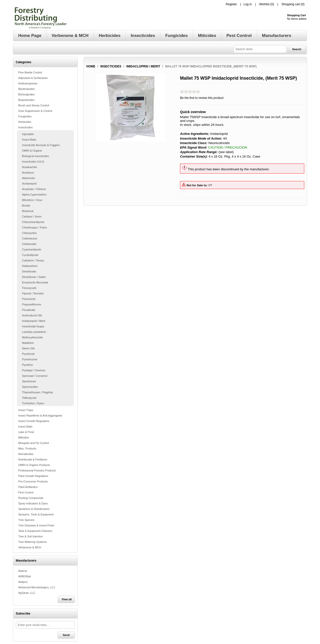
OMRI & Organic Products (34, 465)
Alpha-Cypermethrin (34, 195)
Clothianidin (29, 244)
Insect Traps (26, 410)
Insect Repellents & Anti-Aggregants (40, 416)
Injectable (28, 134)
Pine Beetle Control (30, 72)
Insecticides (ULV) (33, 162)
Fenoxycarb (29, 288)
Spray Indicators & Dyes (33, 503)
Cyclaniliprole (30, 255)
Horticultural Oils (32, 315)
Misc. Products (27, 448)
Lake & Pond (26, 432)
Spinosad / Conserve (35, 376)
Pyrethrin (27, 365)
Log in (248, 4)
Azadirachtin (30, 167)
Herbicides (25, 122)
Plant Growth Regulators (33, 476)
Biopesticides (26, 100)
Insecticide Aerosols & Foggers (41, 145)
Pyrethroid (28, 354)
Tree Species (26, 520)
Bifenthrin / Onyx (32, 200)
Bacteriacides (26, 89)
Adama (23, 571)
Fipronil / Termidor (33, 293)
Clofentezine (30, 238)
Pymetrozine (30, 359)
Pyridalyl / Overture (34, 370)
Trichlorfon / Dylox (33, 403)
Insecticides (25, 127)
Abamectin (28, 178)
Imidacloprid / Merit (34, 321)
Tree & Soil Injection (30, 536)
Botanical (28, 211)
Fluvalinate (29, 310)
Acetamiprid (29, 184)
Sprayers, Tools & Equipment (36, 514)
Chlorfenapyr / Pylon (34, 227)
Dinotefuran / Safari (34, 277)
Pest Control (26, 492)
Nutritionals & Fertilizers (33, 459)
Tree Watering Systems (32, 542)
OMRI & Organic (32, 151)
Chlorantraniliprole (33, 222)
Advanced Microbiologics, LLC (37, 587)
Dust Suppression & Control (35, 111)
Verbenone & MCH (30, 547)
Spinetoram (29, 381)
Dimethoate (29, 271)
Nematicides (26, 454)
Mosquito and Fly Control (33, 443)
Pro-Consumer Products (33, 481)
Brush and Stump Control (34, 105)
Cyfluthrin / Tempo (33, 260)
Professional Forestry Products (37, 470)
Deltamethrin (30, 266)
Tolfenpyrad (29, 398)
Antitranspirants (28, 83)
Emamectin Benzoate (35, 282)
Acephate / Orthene (34, 189)
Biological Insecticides (35, 156)
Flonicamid (29, 299)
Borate (26, 206)
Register (231, 4)
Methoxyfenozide (32, 337)
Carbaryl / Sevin (32, 216)
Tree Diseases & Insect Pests (36, 525)
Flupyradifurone (31, 304)
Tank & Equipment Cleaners (35, 531)
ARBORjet (25, 576)
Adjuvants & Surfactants (33, 78)
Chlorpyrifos (29, 233)
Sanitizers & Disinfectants (34, 509)
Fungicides (25, 116)
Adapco (23, 582)
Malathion (28, 343)
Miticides (24, 437)
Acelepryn (28, 173)
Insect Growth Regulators (34, 421)
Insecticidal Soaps (33, 326)
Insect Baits (29, 140)
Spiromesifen (30, 387)
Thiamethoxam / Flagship (37, 392)
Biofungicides (26, 94)
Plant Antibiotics (28, 487)
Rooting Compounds (31, 498)
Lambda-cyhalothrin (34, 332)
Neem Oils (28, 348)
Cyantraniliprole (31, 249)
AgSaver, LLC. (27, 593)
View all (67, 599)
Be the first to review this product (202, 98)
